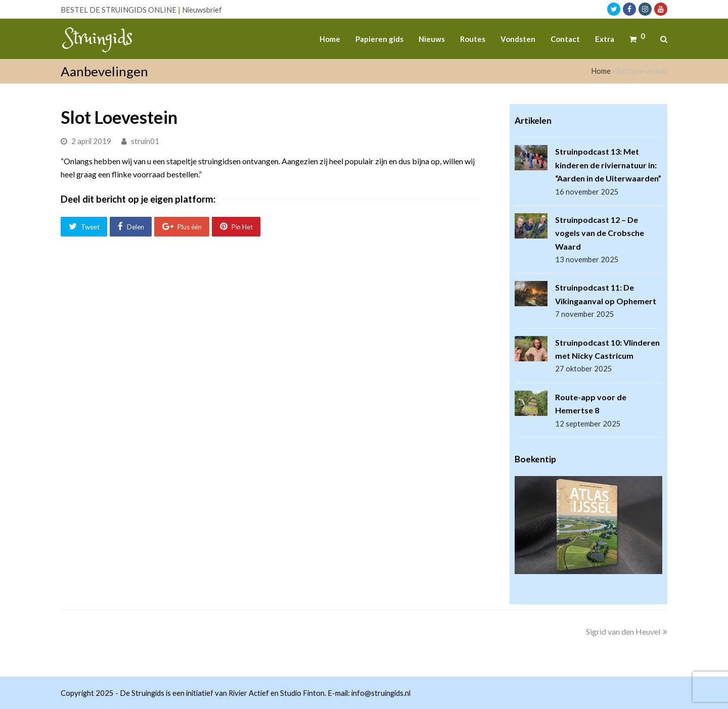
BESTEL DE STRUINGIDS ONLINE (119, 10)
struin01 (145, 141)
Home (601, 71)
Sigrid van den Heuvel (627, 631)
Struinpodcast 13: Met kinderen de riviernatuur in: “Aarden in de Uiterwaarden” (608, 165)
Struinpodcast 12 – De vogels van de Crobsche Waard (600, 233)
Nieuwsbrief (202, 10)
